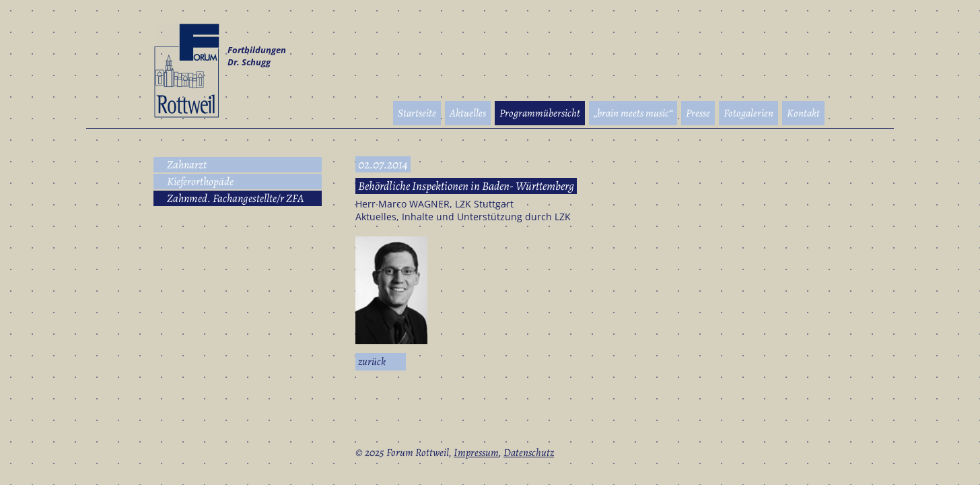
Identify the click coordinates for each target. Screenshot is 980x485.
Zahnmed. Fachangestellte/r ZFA (235, 198)
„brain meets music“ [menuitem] (633, 113)
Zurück (372, 362)
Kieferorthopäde (200, 182)
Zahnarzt (187, 165)
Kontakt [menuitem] (803, 113)
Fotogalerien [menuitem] (748, 113)
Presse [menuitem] (698, 113)
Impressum (476, 453)
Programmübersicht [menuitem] (540, 113)
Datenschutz (529, 453)
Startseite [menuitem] (417, 113)
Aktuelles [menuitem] (468, 113)
